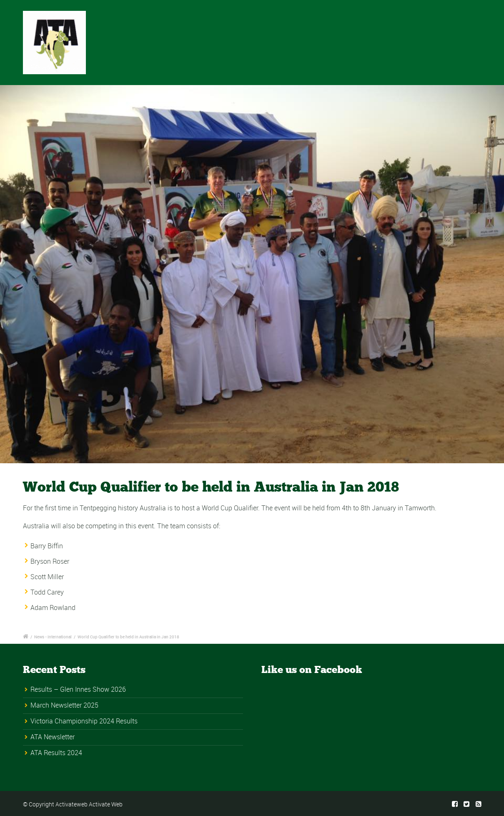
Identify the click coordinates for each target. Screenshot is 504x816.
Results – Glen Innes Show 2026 (78, 689)
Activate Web (106, 804)
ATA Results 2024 (56, 753)
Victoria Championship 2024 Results (84, 721)
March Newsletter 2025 (64, 705)
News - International (53, 637)
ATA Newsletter (53, 737)
